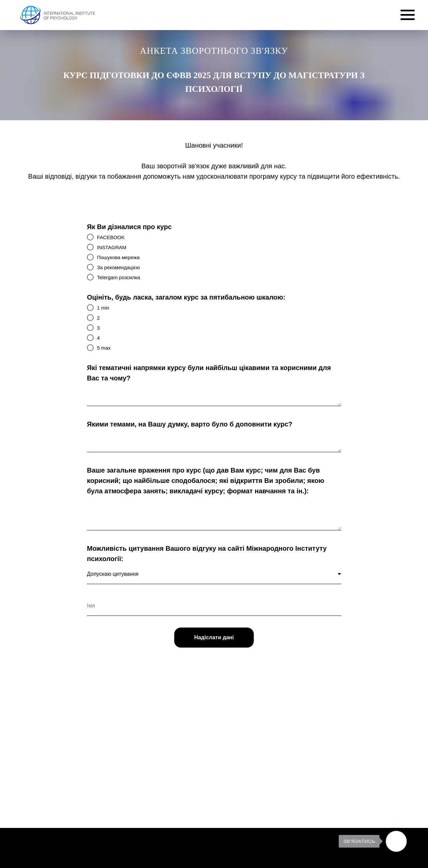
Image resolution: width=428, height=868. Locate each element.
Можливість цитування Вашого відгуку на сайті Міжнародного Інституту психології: (207, 554)
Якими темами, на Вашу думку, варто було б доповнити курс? (190, 424)
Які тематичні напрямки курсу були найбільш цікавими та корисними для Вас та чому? (209, 373)
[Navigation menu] (408, 15)
